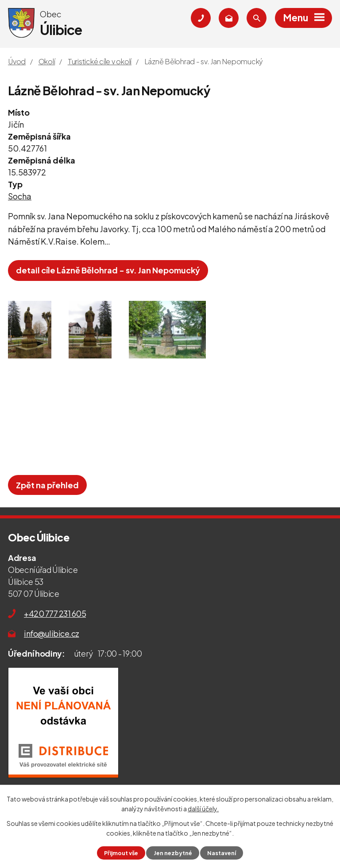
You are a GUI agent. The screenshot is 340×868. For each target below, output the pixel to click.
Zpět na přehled (47, 485)
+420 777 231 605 (55, 613)
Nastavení (222, 853)
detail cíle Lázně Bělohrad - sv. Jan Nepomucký (108, 270)
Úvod (17, 61)
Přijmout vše (121, 853)
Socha (20, 196)
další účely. (203, 809)
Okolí (47, 61)
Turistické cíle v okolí (100, 61)
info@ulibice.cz (52, 633)
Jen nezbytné (173, 853)
